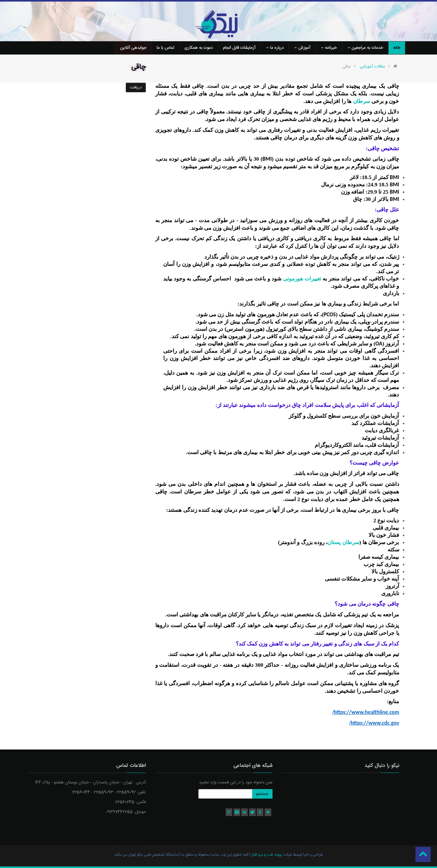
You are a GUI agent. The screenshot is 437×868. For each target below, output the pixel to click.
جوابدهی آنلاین (133, 48)
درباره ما (275, 48)
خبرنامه (329, 48)
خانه (397, 48)
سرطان (362, 101)
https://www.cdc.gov (374, 723)
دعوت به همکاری (199, 48)
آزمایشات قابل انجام (239, 48)
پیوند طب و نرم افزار (266, 855)
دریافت (136, 87)
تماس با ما (165, 48)
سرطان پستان (343, 542)
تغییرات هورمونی (302, 279)
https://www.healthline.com (366, 712)
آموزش (302, 48)
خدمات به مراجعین (365, 48)
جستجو (262, 794)
